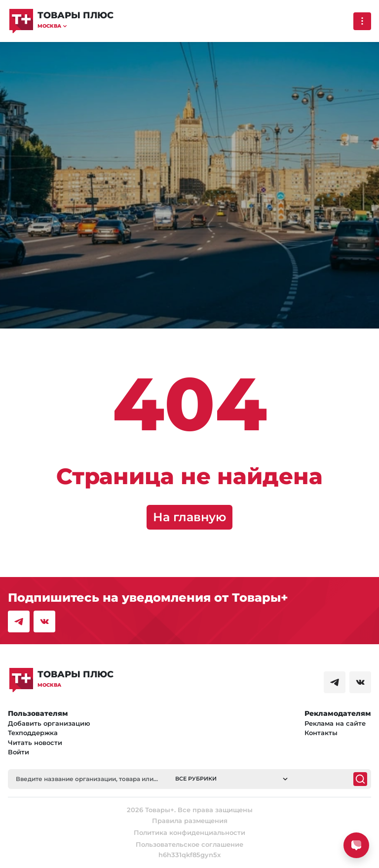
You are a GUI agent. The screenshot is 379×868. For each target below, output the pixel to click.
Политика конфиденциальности (189, 832)
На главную (189, 517)
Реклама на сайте (335, 723)
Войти (19, 752)
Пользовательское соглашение (189, 844)
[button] (76, 26)
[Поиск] (360, 779)
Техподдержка (33, 733)
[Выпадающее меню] (362, 21)
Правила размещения (190, 821)
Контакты (321, 733)
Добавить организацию (49, 723)
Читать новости (35, 743)
